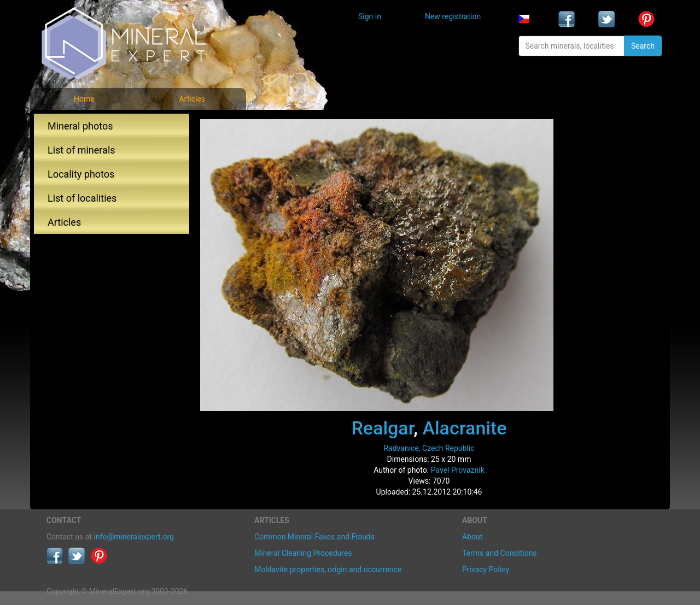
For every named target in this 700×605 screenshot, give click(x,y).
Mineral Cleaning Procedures (303, 553)
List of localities (82, 198)
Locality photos (81, 174)
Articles (192, 99)
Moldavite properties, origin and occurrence (328, 569)
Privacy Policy (486, 569)
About (472, 537)
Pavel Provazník (458, 470)
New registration (453, 16)
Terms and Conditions (500, 553)
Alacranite (464, 428)
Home (84, 99)
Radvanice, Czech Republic (429, 448)
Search (643, 46)
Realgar (382, 428)
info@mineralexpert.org (134, 537)
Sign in (370, 16)
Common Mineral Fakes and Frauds (314, 537)
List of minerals (81, 150)
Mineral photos (80, 126)
